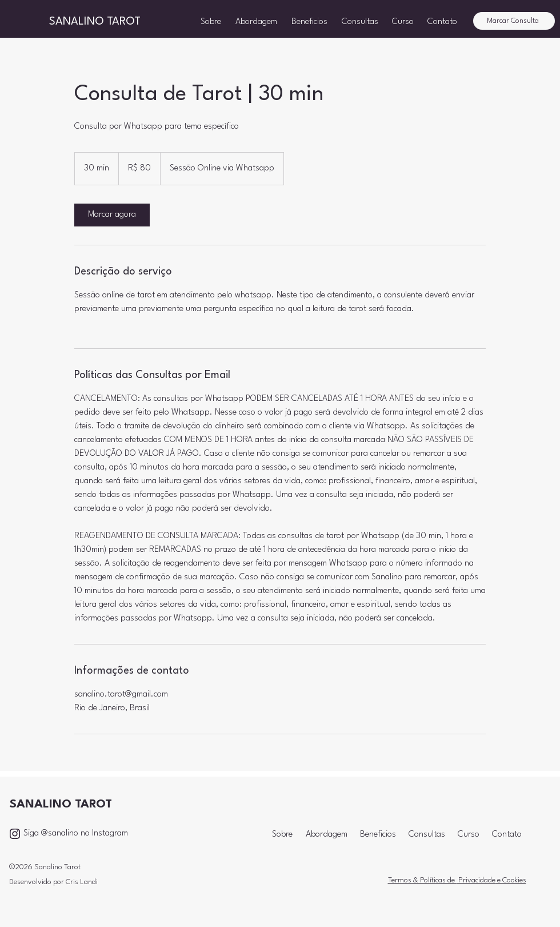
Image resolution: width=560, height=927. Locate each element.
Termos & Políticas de (422, 880)
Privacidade (476, 880)
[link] (112, 215)
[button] (361, 21)
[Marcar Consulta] (514, 21)
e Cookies (511, 880)
